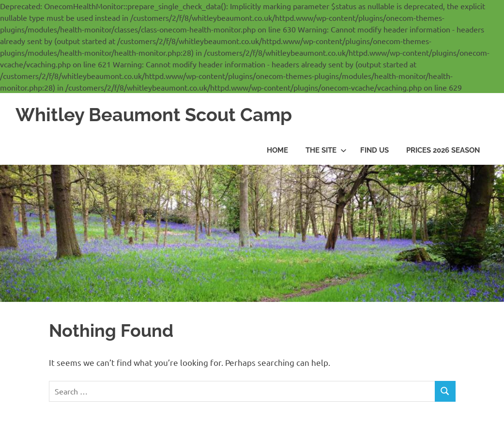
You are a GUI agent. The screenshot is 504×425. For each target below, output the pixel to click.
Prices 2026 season (443, 150)
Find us (374, 150)
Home (277, 150)
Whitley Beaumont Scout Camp (154, 115)
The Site (326, 150)
